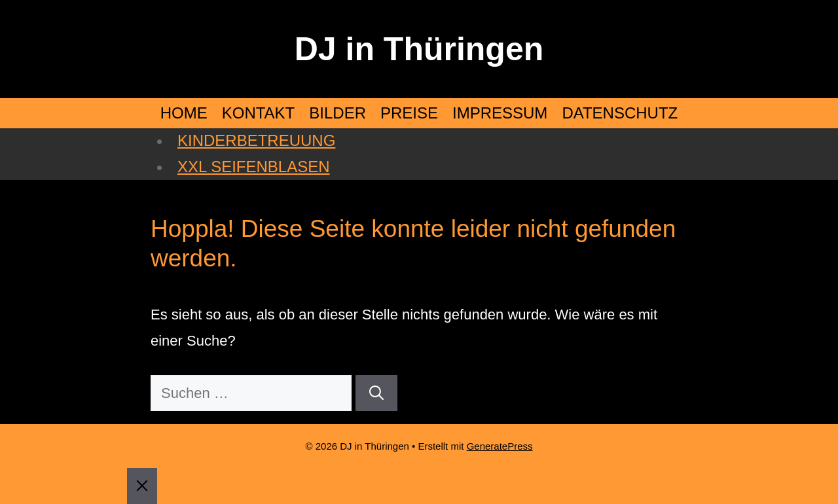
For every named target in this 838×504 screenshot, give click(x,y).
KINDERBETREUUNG (256, 140)
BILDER (337, 113)
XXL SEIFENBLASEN (254, 167)
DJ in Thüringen (419, 49)
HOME (184, 113)
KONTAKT (259, 113)
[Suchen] (376, 393)
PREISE (409, 113)
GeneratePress (500, 446)
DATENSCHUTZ (620, 113)
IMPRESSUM (500, 113)
